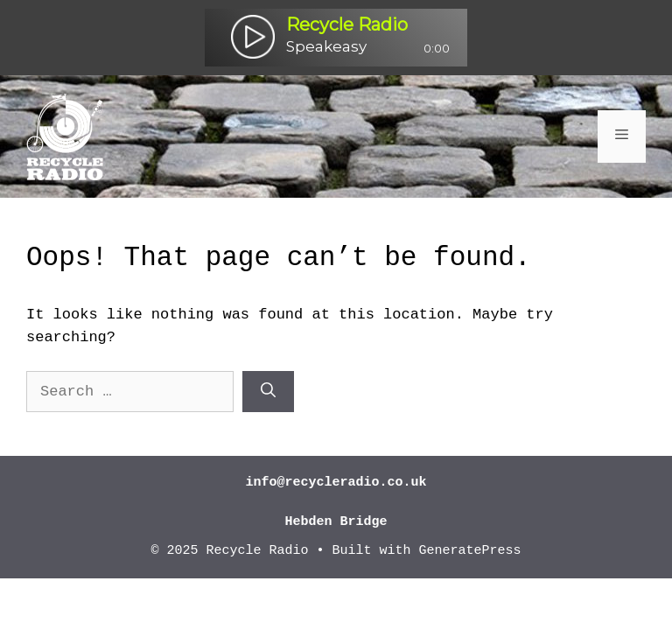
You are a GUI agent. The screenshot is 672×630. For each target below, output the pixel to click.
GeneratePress (470, 551)
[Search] (268, 392)
